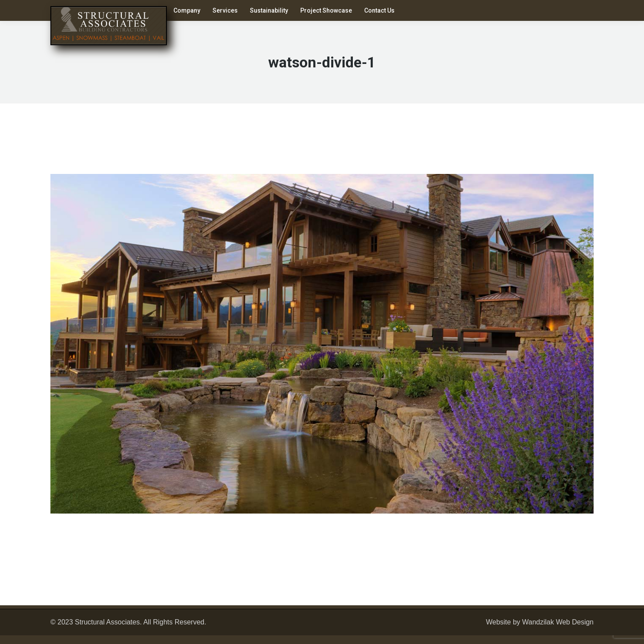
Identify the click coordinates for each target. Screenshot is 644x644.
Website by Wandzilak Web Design (540, 622)
